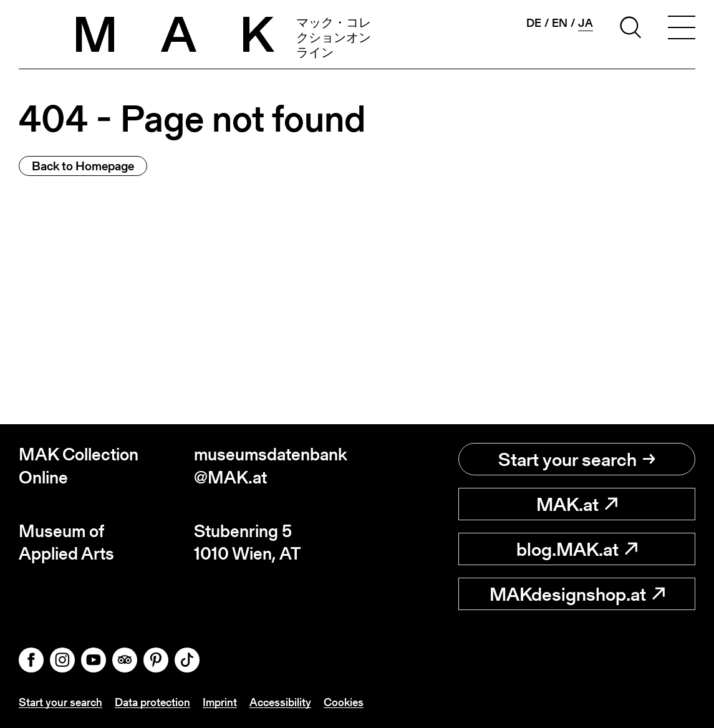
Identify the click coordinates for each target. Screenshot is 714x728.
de (534, 23)
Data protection (152, 702)
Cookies (344, 702)
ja (586, 23)
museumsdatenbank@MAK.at (271, 466)
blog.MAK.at (577, 549)
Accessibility (280, 702)
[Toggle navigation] (682, 29)
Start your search (577, 459)
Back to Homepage (83, 166)
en (560, 23)
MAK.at (577, 504)
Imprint (220, 702)
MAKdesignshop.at (577, 594)
